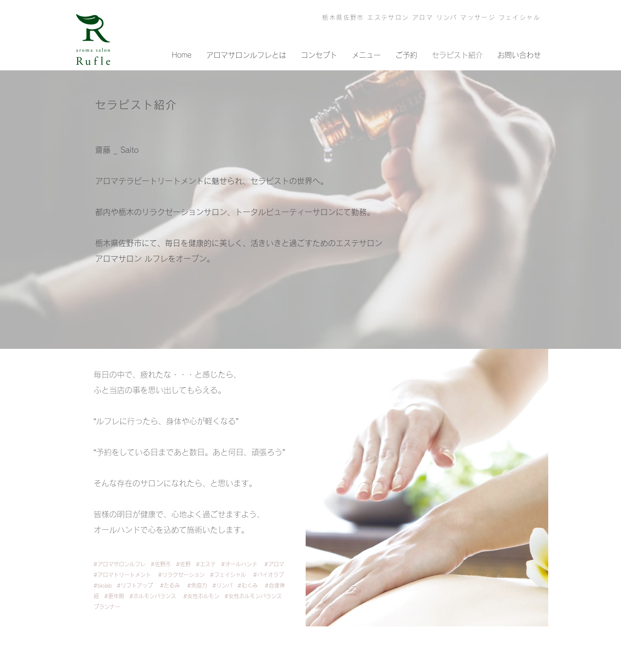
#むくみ (248, 585)
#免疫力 (200, 585)
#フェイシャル (228, 575)
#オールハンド (239, 564)
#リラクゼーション (184, 575)
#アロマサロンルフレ (122, 564)
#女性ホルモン (204, 596)
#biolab (105, 585)
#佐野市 (163, 564)
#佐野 (186, 564)
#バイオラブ (271, 575)
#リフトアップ (135, 585)
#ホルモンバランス (153, 596)
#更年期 (117, 596)
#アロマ (274, 564)
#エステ (209, 564)
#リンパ (225, 585)
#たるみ (170, 585)
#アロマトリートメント (122, 575)
